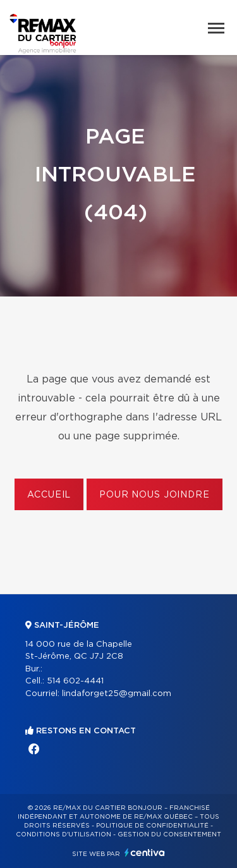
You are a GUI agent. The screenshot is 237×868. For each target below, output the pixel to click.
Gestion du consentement (169, 834)
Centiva (145, 853)
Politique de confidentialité (152, 826)
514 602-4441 (75, 681)
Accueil (49, 495)
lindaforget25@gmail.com (117, 694)
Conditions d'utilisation (64, 834)
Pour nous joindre (154, 495)
